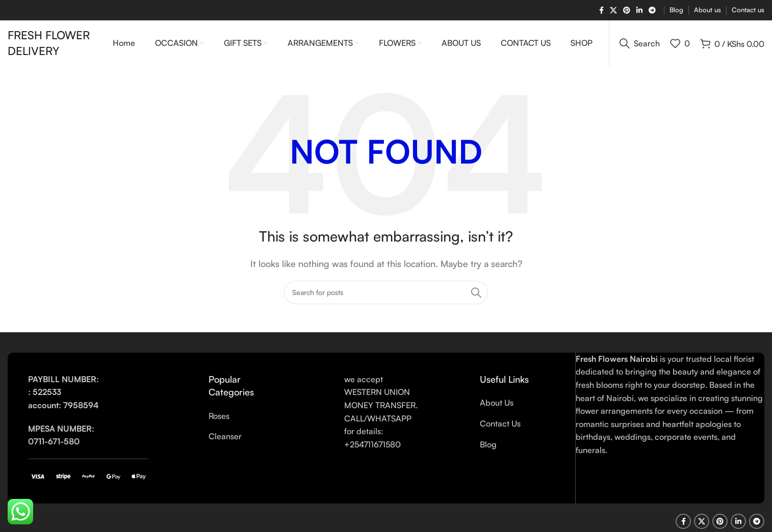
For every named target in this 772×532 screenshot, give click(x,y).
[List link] (246, 416)
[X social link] (613, 10)
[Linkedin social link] (639, 10)
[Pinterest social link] (627, 10)
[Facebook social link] (601, 10)
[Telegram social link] (652, 10)
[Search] (640, 43)
